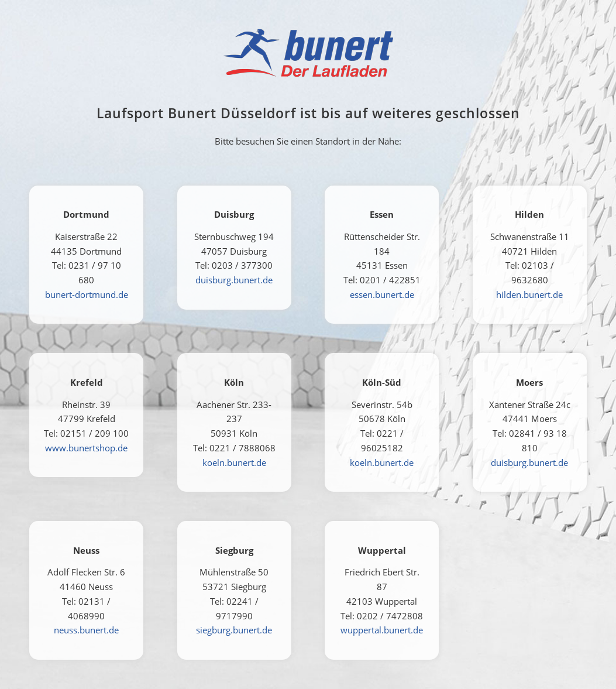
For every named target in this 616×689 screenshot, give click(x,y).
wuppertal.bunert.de (382, 630)
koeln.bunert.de (234, 462)
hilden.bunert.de (529, 294)
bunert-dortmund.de (87, 294)
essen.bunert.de (382, 294)
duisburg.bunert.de (234, 280)
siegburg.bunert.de (234, 630)
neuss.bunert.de (86, 630)
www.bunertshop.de (86, 448)
